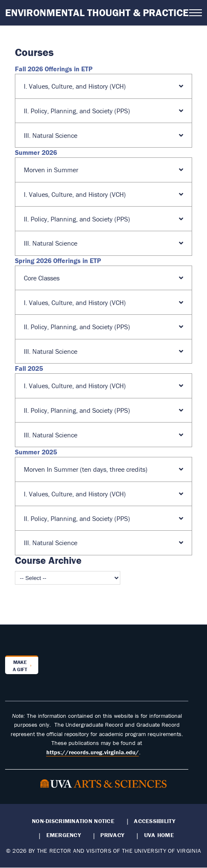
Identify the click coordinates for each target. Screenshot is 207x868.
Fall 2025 (29, 368)
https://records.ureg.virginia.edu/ (93, 752)
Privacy (112, 835)
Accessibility (155, 821)
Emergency (64, 835)
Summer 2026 (36, 152)
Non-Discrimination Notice (73, 821)
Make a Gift (20, 666)
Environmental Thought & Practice (97, 13)
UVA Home (159, 835)
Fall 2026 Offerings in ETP (54, 69)
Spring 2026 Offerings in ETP (58, 260)
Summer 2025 (36, 452)
